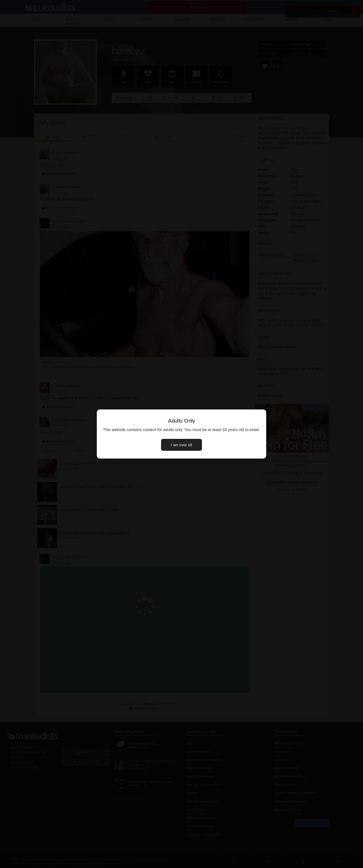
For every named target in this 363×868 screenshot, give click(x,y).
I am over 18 (181, 445)
